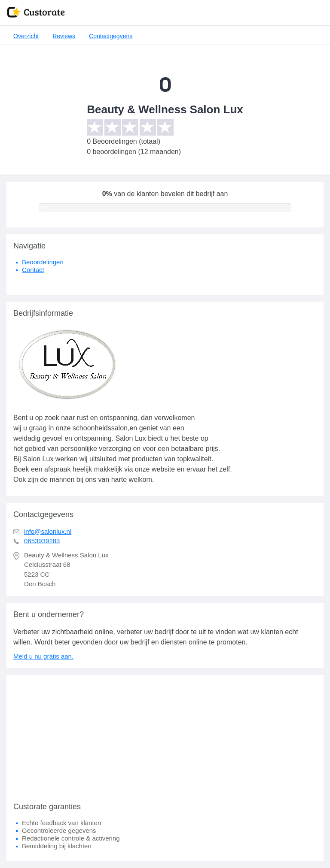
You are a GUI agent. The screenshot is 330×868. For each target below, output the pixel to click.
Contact (33, 270)
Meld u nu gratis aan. (43, 656)
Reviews (64, 36)
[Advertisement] (165, 735)
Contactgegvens (111, 36)
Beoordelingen (43, 262)
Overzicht (26, 36)
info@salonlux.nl (48, 531)
